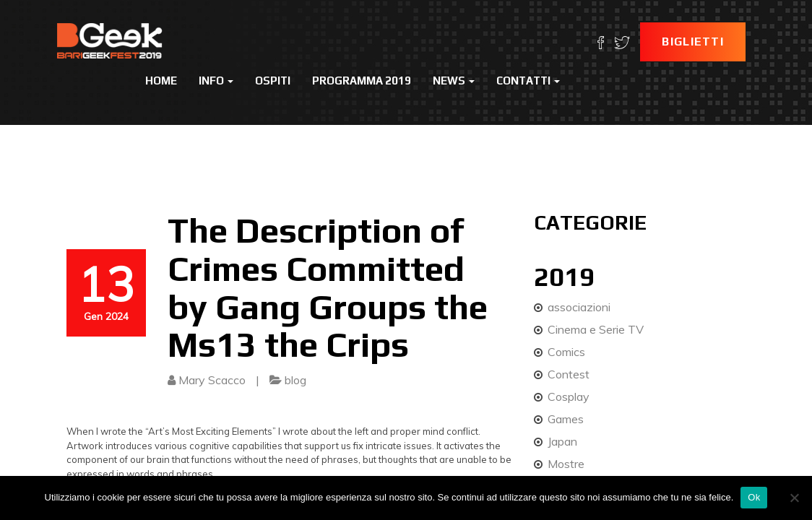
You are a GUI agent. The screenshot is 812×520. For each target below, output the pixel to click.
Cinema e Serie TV (596, 329)
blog (295, 380)
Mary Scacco (212, 380)
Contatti (528, 81)
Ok (754, 497)
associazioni (579, 307)
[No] (794, 498)
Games (566, 419)
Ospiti (273, 81)
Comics (566, 352)
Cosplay (569, 396)
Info (216, 81)
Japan (562, 441)
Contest (569, 374)
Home (161, 81)
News (454, 81)
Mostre (566, 464)
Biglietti (693, 42)
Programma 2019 (362, 81)
